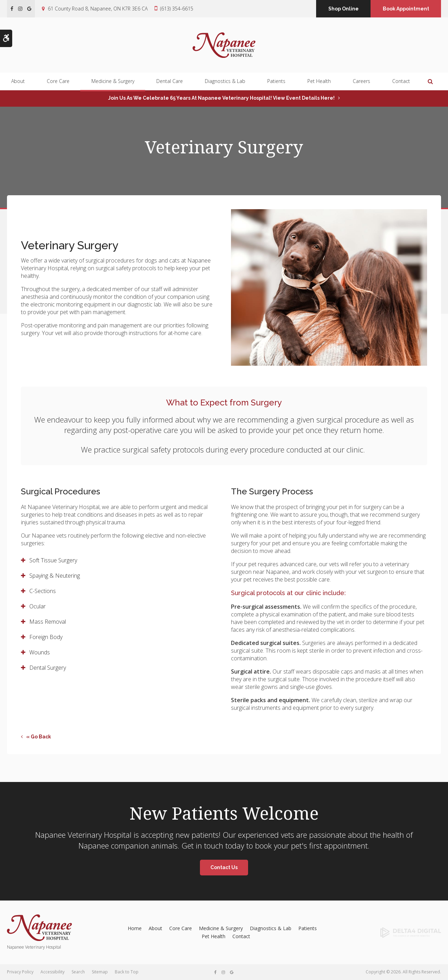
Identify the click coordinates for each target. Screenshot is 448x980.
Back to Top (127, 972)
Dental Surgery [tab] (48, 668)
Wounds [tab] (40, 652)
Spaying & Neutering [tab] (55, 576)
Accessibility (53, 972)
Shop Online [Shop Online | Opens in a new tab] (344, 9)
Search (78, 972)
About (18, 81)
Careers (361, 81)
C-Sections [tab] (43, 591)
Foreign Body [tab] (46, 637)
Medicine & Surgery (113, 81)
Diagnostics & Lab (225, 81)
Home (135, 928)
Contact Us (224, 867)
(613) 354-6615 (177, 9)
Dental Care (170, 81)
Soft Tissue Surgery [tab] (53, 560)
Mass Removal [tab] (48, 622)
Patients (276, 81)
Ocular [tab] (38, 606)
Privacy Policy (20, 972)
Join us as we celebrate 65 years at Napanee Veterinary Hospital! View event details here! (221, 98)
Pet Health (319, 81)
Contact (401, 81)
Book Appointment (406, 9)
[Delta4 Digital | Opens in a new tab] (392, 933)
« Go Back (39, 737)
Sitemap (100, 972)
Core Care (58, 81)
